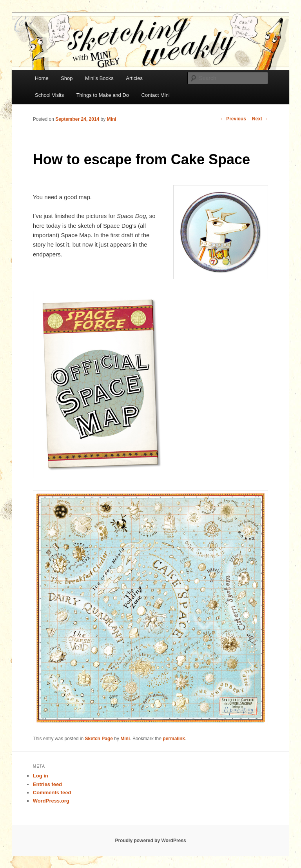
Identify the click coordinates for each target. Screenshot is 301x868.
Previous (233, 119)
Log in (41, 776)
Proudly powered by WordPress (150, 841)
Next (260, 119)
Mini (112, 119)
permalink (174, 739)
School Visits (49, 95)
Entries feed (47, 784)
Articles (134, 78)
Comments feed (52, 793)
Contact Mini (156, 95)
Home (42, 78)
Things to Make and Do (103, 95)
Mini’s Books (99, 78)
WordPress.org (51, 801)
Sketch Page (99, 739)
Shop (67, 78)
